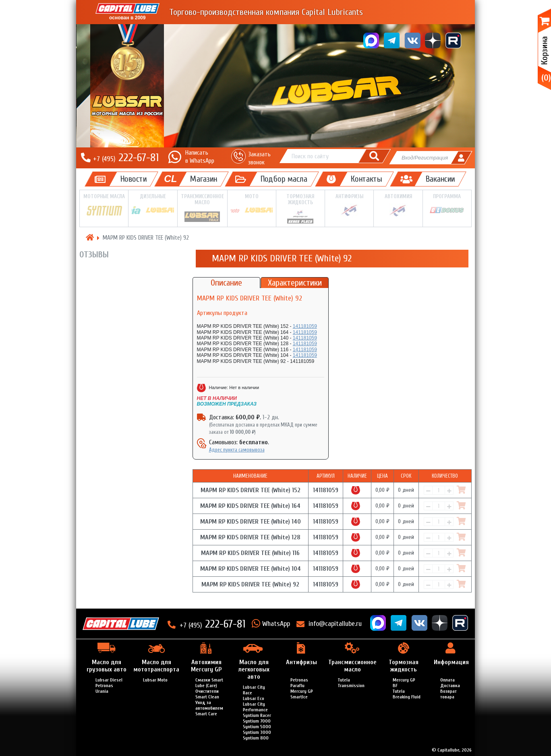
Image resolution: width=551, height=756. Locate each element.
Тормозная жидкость (300, 208)
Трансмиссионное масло (202, 208)
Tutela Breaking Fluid (407, 694)
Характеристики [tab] (295, 283)
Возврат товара (448, 694)
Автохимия (398, 205)
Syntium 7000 (257, 721)
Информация (451, 662)
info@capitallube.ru (335, 624)
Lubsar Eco (254, 698)
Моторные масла (104, 206)
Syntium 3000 (257, 732)
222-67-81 (126, 157)
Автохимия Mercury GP (206, 666)
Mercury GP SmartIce (302, 694)
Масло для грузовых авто (107, 666)
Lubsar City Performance (255, 707)
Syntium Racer (257, 715)
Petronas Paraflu (299, 683)
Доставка (450, 686)
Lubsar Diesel (109, 680)
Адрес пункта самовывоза (237, 450)
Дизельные (153, 205)
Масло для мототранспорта (156, 666)
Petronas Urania (104, 688)
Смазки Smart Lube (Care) (209, 683)
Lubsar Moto (155, 680)
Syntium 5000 (257, 727)
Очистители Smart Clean (207, 694)
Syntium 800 (256, 738)
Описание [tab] (226, 283)
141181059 (305, 326)
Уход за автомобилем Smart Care (209, 708)
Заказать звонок (259, 158)
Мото (252, 205)
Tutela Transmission (351, 683)
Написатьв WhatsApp (200, 156)
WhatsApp (276, 624)
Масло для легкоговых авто (254, 669)
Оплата (447, 680)
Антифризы (349, 205)
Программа (447, 205)
